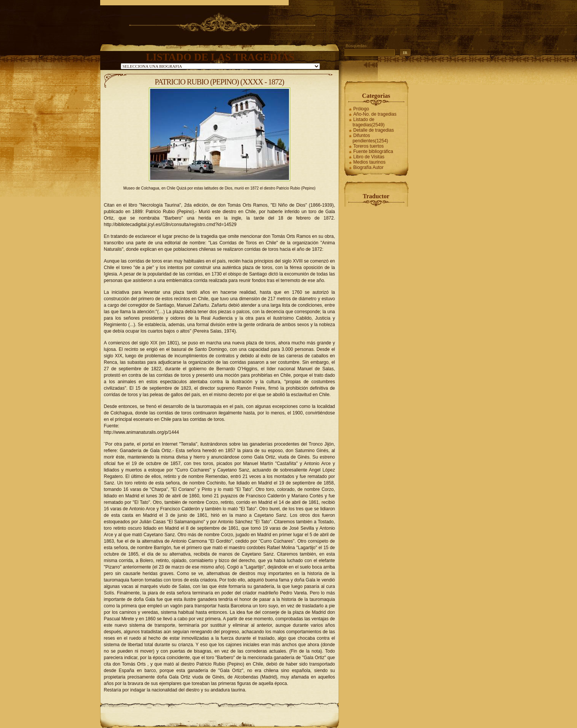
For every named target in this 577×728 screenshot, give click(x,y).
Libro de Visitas (369, 157)
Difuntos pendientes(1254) (370, 138)
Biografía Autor (368, 167)
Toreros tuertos (369, 146)
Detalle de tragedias (374, 130)
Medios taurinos (370, 162)
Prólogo (361, 109)
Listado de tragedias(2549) (369, 122)
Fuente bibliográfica (373, 151)
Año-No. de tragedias (375, 114)
